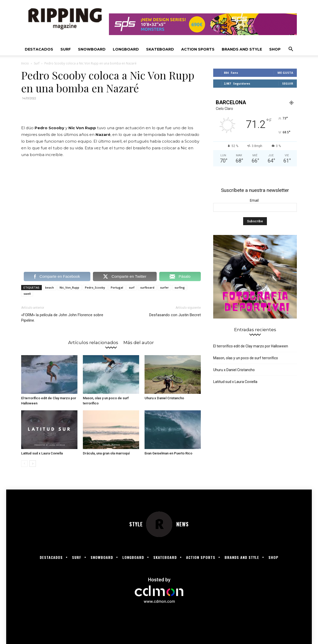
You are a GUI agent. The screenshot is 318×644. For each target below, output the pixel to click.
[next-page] (33, 464)
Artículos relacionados (93, 342)
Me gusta (285, 73)
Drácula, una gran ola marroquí (106, 453)
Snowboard (92, 49)
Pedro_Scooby (95, 287)
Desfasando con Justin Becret (175, 315)
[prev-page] (24, 464)
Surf (66, 49)
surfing (180, 287)
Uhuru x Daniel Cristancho (164, 398)
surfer (164, 287)
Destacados (39, 49)
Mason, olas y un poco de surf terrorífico (246, 358)
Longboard (126, 49)
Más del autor (139, 342)
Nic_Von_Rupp (69, 287)
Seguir (288, 83)
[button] (291, 50)
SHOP (275, 49)
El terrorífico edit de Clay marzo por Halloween (251, 346)
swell (27, 294)
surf (132, 287)
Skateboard (160, 49)
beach (50, 287)
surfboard (147, 287)
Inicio (25, 63)
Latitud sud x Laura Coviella (42, 453)
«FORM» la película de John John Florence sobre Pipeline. (62, 318)
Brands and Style (242, 49)
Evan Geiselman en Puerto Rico (168, 453)
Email (255, 200)
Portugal (117, 287)
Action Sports (198, 49)
